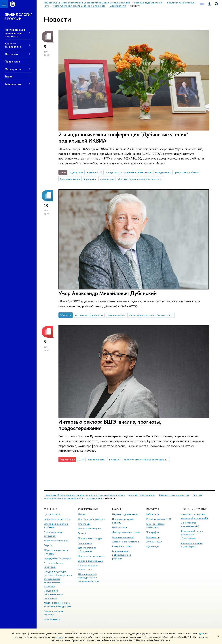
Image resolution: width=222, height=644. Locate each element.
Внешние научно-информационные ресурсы (122, 555)
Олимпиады (84, 524)
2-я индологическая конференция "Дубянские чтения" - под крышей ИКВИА (125, 138)
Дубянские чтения (70, 179)
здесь (201, 634)
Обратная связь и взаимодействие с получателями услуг (89, 578)
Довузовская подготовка (91, 519)
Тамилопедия (13, 84)
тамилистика (107, 179)
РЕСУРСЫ (153, 509)
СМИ (81, 460)
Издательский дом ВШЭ (159, 519)
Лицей (82, 514)
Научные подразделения (125, 514)
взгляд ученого (163, 172)
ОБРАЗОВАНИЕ (88, 509)
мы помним (81, 315)
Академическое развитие (126, 542)
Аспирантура (85, 543)
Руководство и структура (57, 519)
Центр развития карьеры (91, 556)
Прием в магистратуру (90, 538)
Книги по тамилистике (13, 45)
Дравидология (94, 498)
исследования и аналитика (136, 172)
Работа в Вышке (52, 619)
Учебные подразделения (142, 495)
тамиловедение (116, 315)
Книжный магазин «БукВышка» (155, 526)
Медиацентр (153, 537)
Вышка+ (82, 533)
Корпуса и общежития (56, 541)
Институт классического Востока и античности (141, 179)
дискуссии (112, 172)
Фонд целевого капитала (57, 558)
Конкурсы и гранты (122, 546)
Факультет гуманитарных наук (174, 495)
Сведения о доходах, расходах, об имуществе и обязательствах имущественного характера (58, 579)
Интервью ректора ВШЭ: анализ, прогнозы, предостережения (110, 425)
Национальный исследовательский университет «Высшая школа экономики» (85, 495)
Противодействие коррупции (54, 565)
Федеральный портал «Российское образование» (192, 535)
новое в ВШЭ (95, 172)
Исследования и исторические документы (15, 33)
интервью (114, 460)
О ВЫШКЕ (50, 509)
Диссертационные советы (126, 532)
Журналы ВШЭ (154, 542)
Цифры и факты (52, 514)
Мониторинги (119, 527)
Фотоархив (11, 54)
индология (90, 179)
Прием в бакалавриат (89, 529)
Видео (9, 76)
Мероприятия (13, 69)
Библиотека (153, 514)
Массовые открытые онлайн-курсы (192, 545)
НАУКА (117, 509)
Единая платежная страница (53, 613)
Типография (153, 532)
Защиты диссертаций (123, 537)
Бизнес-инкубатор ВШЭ (91, 561)
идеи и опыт (77, 172)
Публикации (153, 546)
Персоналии (12, 62)
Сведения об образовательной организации (53, 594)
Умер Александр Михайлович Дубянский (108, 293)
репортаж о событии (187, 172)
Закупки (48, 545)
